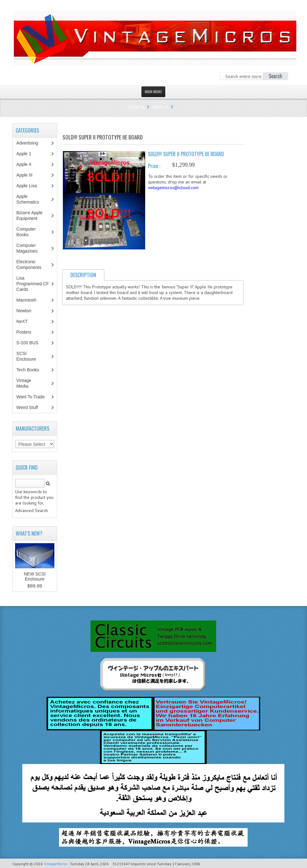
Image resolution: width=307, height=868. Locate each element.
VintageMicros (56, 864)
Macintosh (30, 300)
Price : (154, 166)
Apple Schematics (31, 199)
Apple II (160, 106)
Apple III (28, 175)
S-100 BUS (31, 343)
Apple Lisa (31, 186)
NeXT (22, 321)
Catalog (136, 106)
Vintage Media (26, 383)
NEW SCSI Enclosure (35, 576)
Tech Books (32, 370)
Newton (24, 311)
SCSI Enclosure (29, 356)
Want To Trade (30, 397)
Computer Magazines (32, 248)
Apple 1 (27, 154)
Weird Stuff (30, 407)
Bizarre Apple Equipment (30, 216)
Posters (27, 332)
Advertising (30, 143)
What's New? (29, 533)
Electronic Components (32, 265)
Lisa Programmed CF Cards (33, 284)
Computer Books (27, 232)
